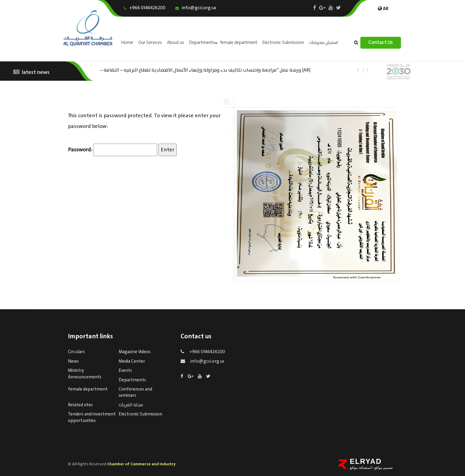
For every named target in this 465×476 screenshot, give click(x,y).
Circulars (76, 352)
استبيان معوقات (324, 43)
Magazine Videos (135, 352)
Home (127, 43)
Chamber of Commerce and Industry (141, 464)
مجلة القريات (131, 405)
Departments (202, 43)
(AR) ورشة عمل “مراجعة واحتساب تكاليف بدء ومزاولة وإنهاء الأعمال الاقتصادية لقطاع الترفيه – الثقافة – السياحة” (205, 70)
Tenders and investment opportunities (92, 417)
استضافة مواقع (360, 468)
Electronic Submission (283, 43)
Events (125, 371)
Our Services (150, 43)
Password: (113, 150)
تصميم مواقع (383, 468)
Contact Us (381, 43)
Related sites (80, 405)
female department (239, 43)
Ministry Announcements (85, 374)
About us (176, 43)
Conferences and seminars (135, 392)
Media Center (132, 361)
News (73, 361)
